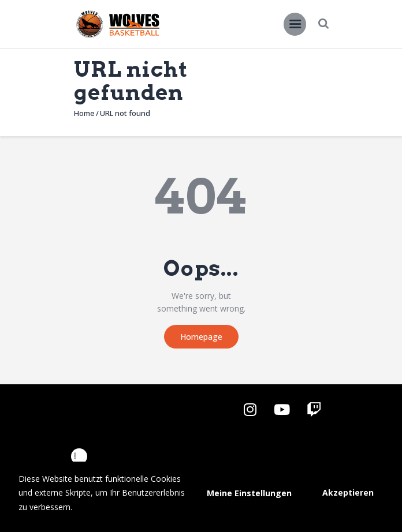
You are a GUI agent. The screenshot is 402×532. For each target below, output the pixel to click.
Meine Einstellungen (249, 493)
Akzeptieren (348, 492)
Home (84, 113)
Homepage (201, 337)
